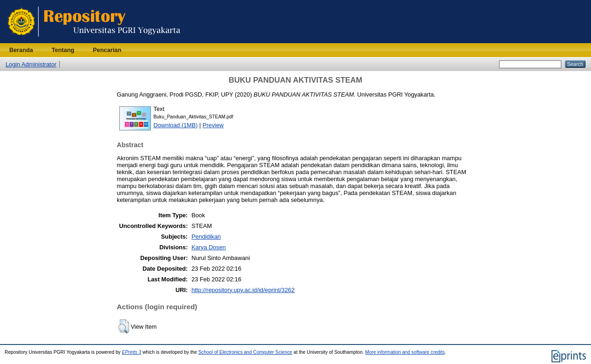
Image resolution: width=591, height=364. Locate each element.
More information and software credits (405, 352)
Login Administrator (31, 64)
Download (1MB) (176, 125)
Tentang (63, 50)
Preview (213, 125)
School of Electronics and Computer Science (245, 352)
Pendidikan (206, 237)
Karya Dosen (208, 247)
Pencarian (107, 50)
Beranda (21, 50)
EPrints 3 (132, 352)
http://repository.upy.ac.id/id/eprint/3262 (243, 290)
